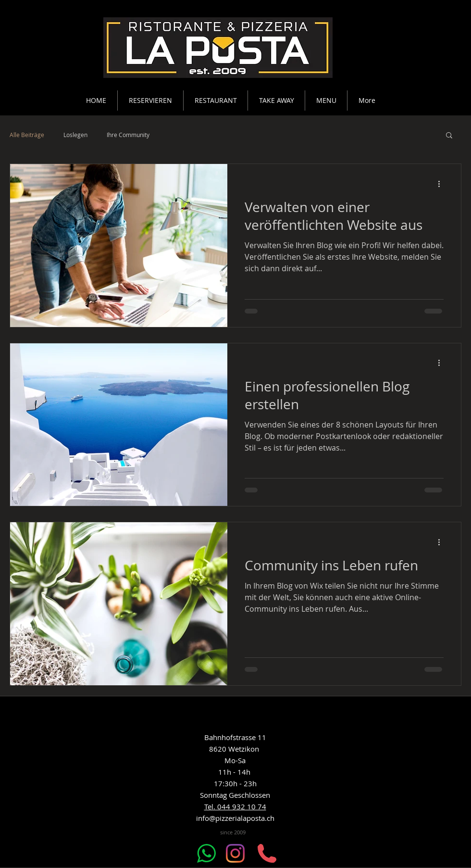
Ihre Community (128, 135)
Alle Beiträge (27, 135)
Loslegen (75, 135)
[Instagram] (235, 853)
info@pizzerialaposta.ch (235, 818)
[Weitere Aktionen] (442, 184)
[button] (449, 136)
